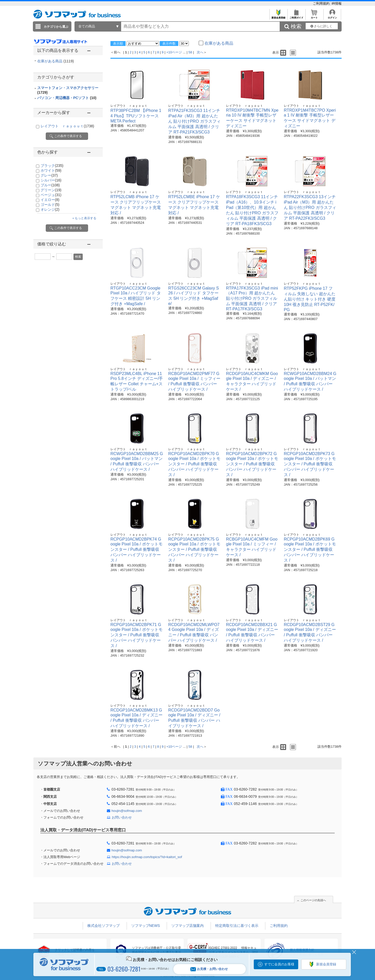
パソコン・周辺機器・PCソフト (67, 98)
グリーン (51, 190)
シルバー (51, 180)
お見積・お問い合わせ (209, 969)
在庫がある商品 (55, 61)
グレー (49, 175)
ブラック (52, 166)
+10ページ (174, 52)
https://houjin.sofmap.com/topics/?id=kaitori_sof (147, 857)
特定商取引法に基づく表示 (237, 926)
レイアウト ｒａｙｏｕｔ (67, 126)
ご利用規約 (322, 3)
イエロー (50, 200)
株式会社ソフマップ (104, 926)
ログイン (332, 16)
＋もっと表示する (84, 218)
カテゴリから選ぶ (56, 27)
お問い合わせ (122, 817)
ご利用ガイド (296, 16)
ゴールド (50, 205)
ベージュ (51, 195)
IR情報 (337, 3)
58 (190, 52)
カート (314, 16)
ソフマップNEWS (146, 926)
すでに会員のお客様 (279, 964)
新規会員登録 (278, 16)
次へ (200, 52)
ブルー (50, 185)
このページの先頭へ (313, 900)
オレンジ (50, 209)
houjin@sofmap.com (127, 811)
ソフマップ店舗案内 (188, 926)
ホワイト (51, 170)
